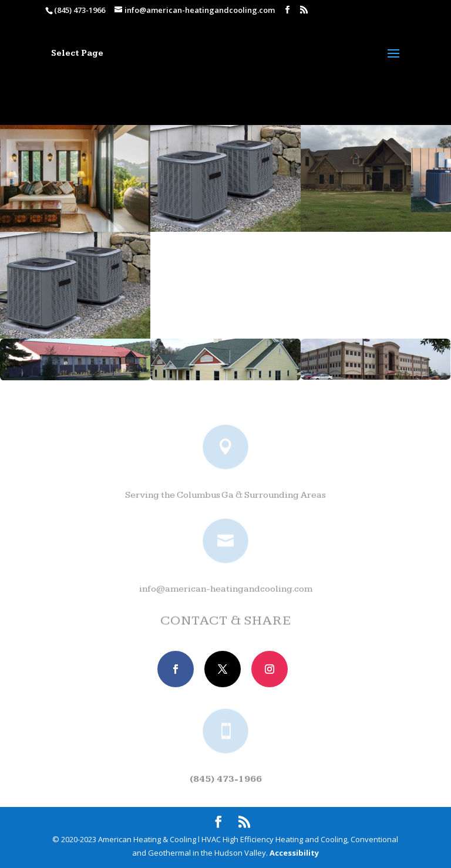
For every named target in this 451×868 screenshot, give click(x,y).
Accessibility (294, 853)
